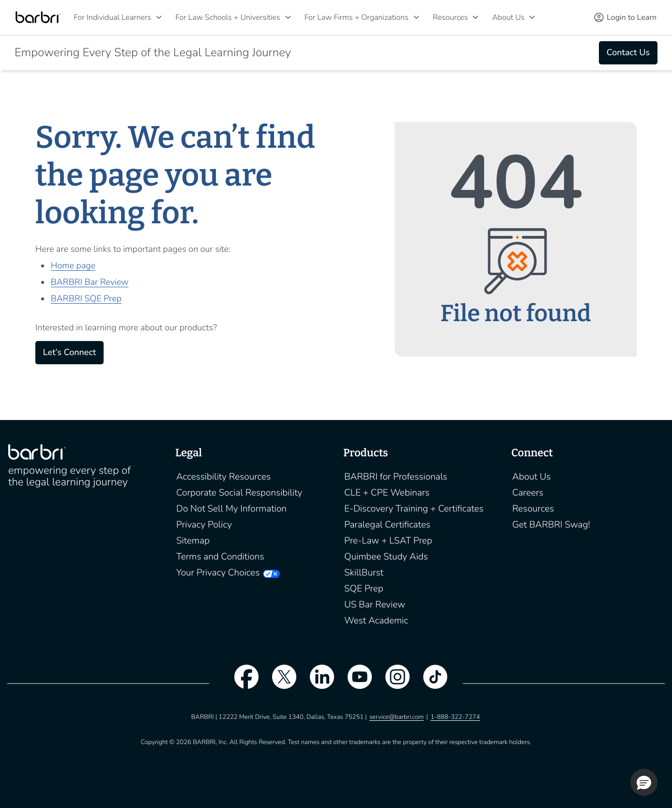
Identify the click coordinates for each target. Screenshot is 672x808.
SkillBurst (364, 573)
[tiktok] (430, 683)
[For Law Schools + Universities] (288, 17)
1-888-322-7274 (455, 717)
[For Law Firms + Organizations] (416, 17)
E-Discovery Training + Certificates (414, 509)
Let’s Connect (69, 353)
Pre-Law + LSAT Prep (388, 541)
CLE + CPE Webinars (387, 493)
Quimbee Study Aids (386, 557)
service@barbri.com (397, 717)
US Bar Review (375, 605)
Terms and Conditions (220, 557)
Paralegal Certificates (387, 525)
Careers (528, 493)
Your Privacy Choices (218, 573)
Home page (73, 266)
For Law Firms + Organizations (357, 17)
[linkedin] (317, 683)
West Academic (376, 621)
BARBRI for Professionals (396, 477)
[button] (644, 782)
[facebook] (242, 683)
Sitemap (193, 541)
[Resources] (475, 17)
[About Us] (532, 17)
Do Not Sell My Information (231, 509)
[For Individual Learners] (159, 17)
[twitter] (279, 683)
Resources (451, 17)
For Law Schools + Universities (228, 17)
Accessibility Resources (223, 477)
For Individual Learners (112, 17)
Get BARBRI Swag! (551, 525)
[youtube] (355, 683)
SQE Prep (364, 589)
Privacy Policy (204, 525)
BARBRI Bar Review (90, 282)
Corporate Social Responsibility (239, 493)
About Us (508, 17)
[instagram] (393, 683)
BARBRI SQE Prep (86, 299)
